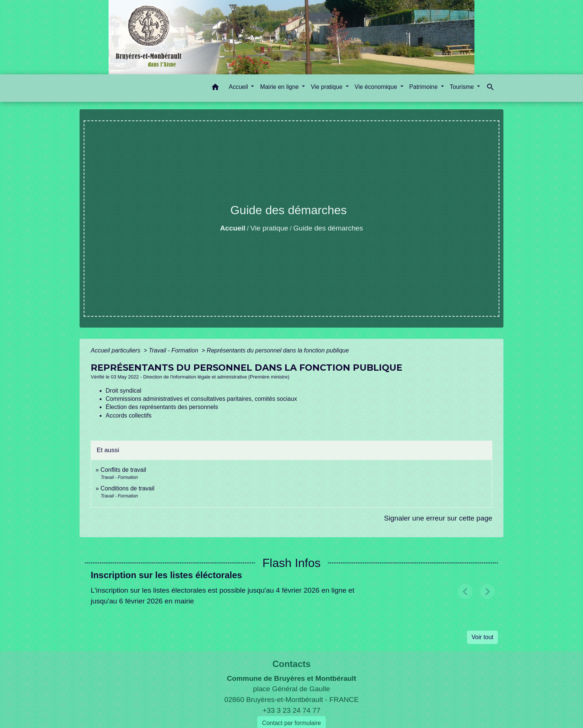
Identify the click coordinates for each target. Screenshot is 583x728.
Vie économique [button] (377, 87)
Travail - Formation (174, 350)
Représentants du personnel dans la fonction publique (278, 350)
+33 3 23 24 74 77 (291, 710)
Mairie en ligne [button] (280, 87)
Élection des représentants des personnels (162, 407)
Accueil (233, 228)
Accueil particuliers (116, 350)
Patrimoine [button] (424, 87)
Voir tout (482, 637)
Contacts (292, 664)
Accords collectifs (129, 415)
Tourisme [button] (463, 87)
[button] (215, 88)
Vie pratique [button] (328, 87)
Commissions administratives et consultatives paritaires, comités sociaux (201, 399)
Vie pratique (269, 228)
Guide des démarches (328, 228)
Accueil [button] (239, 87)
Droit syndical (123, 391)
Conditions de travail (127, 488)
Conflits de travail (123, 470)
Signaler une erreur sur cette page (438, 518)
